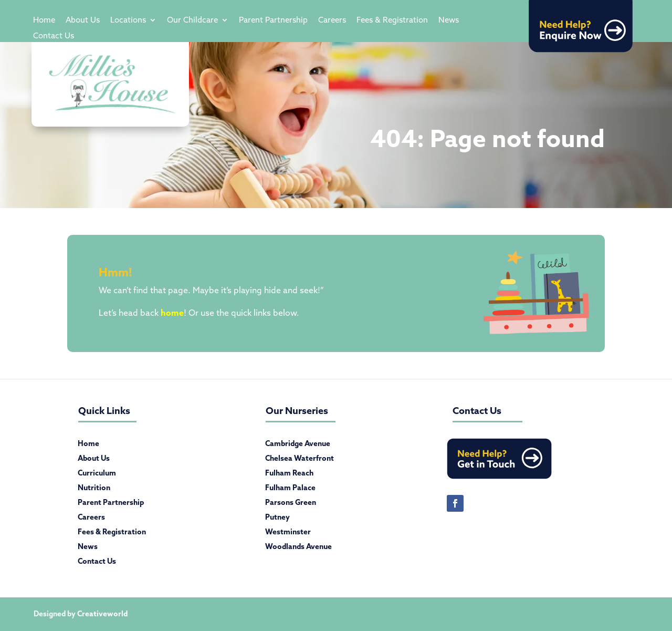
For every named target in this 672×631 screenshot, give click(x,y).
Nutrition (94, 490)
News (449, 20)
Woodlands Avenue (298, 549)
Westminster (288, 534)
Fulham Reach (289, 475)
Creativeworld (102, 614)
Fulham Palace (290, 490)
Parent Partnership (273, 20)
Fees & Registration (392, 20)
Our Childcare (192, 20)
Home (44, 20)
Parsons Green (291, 504)
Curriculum (97, 475)
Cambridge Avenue (298, 446)
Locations (128, 20)
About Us (83, 20)
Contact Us (54, 36)
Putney (277, 519)
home (172, 313)
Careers (332, 20)
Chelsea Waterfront (300, 460)
